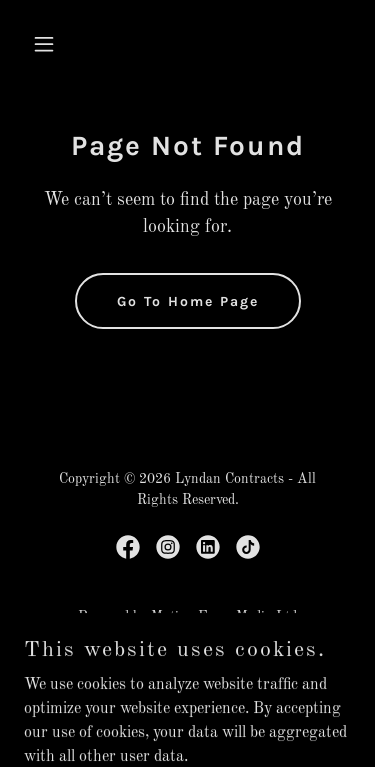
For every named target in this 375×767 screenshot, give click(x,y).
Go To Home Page (188, 301)
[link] (128, 547)
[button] (48, 44)
